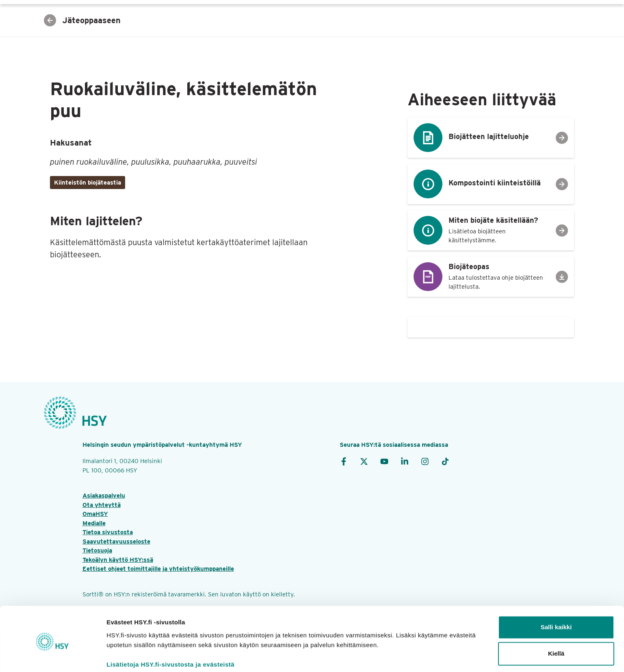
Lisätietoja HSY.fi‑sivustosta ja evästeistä (170, 634)
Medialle (94, 523)
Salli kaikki (556, 596)
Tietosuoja (97, 550)
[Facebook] (344, 461)
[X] (364, 461)
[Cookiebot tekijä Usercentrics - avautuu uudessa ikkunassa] (53, 656)
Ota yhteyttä (102, 505)
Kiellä (556, 623)
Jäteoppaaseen (82, 20)
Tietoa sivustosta (108, 532)
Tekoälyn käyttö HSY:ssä (118, 560)
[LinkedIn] (405, 461)
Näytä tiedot (124, 656)
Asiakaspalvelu (104, 496)
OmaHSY (95, 514)
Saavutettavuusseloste (116, 542)
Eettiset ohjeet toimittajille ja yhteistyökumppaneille (158, 569)
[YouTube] (384, 461)
